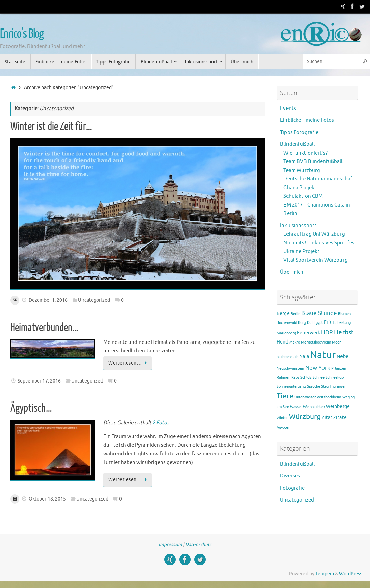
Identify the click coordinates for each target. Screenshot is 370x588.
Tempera (325, 574)
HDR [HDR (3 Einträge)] (327, 332)
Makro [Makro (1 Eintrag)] (295, 342)
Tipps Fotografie (299, 132)
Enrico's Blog (22, 34)
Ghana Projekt (300, 188)
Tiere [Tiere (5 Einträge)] (285, 396)
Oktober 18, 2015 (47, 499)
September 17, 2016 (39, 381)
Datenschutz (198, 544)
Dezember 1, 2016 (48, 300)
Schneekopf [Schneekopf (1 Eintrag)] (335, 378)
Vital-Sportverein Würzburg (316, 260)
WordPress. (351, 574)
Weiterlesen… (129, 363)
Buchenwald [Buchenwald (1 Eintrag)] (287, 323)
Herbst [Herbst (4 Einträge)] (344, 332)
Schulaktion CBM (303, 196)
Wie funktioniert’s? (306, 153)
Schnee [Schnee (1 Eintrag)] (319, 378)
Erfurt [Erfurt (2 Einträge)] (330, 322)
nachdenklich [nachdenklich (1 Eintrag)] (288, 357)
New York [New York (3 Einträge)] (318, 368)
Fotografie (292, 488)
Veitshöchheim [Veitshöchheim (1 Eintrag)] (329, 397)
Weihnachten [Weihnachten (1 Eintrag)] (314, 407)
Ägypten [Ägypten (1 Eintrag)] (283, 427)
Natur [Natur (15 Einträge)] (323, 355)
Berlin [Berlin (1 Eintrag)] (295, 314)
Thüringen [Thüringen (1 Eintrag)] (338, 386)
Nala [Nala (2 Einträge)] (304, 356)
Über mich (292, 272)
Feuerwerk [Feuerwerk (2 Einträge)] (309, 333)
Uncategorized (94, 300)
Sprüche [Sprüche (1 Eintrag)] (313, 386)
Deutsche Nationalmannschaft (319, 179)
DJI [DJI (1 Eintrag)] (310, 323)
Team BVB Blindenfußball (313, 162)
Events (288, 108)
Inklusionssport (298, 226)
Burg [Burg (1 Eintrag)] (302, 323)
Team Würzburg (302, 170)
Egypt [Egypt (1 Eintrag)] (318, 323)
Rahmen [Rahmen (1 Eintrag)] (283, 378)
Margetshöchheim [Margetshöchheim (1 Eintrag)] (316, 342)
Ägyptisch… (31, 408)
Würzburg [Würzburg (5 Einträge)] (305, 417)
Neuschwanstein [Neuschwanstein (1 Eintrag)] (290, 368)
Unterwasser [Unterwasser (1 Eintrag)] (305, 397)
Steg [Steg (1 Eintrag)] (325, 386)
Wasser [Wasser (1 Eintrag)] (296, 407)
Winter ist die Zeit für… (51, 126)
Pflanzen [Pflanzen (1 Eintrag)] (339, 368)
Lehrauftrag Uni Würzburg (314, 234)
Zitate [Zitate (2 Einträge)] (340, 417)
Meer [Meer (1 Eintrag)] (336, 342)
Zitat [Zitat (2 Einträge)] (327, 417)
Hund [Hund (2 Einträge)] (282, 342)
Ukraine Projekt (301, 251)
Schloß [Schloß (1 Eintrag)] (306, 378)
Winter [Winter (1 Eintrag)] (282, 418)
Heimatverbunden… (44, 328)
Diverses (290, 476)
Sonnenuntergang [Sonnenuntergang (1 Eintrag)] (291, 386)
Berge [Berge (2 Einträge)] (283, 313)
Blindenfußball (297, 144)
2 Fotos (161, 423)
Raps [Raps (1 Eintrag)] (295, 378)
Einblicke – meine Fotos (307, 120)
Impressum (170, 544)
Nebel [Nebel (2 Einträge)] (343, 356)
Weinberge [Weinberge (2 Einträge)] (338, 406)
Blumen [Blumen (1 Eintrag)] (344, 314)
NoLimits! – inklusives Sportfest (320, 243)
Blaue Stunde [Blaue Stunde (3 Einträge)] (319, 313)
